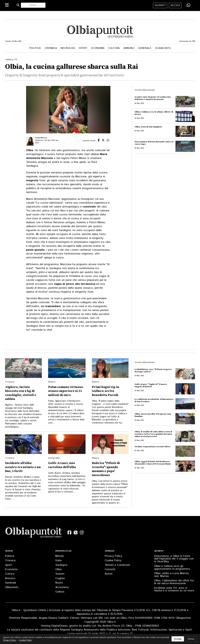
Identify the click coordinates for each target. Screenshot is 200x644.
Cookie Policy (113, 560)
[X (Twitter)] (76, 533)
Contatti (110, 569)
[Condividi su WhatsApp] (188, 5)
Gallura (60, 592)
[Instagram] (82, 533)
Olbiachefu (163, 48)
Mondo (60, 556)
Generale (145, 48)
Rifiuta (191, 639)
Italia (58, 560)
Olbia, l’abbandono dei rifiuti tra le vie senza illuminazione (174, 582)
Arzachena (62, 587)
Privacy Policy (113, 556)
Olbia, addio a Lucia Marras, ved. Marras (172, 575)
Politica (35, 48)
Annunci (129, 48)
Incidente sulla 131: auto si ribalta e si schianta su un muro (174, 589)
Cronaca (51, 48)
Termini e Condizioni (117, 565)
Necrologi (68, 48)
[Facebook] (69, 533)
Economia (98, 48)
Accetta (178, 639)
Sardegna (61, 565)
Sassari (60, 574)
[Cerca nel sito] (33, 5)
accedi (175, 5)
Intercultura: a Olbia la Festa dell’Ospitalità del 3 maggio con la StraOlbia (174, 559)
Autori (109, 574)
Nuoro (59, 583)
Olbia (58, 569)
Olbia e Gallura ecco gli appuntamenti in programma (172, 568)
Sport (83, 48)
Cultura (114, 48)
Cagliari (60, 578)
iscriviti (160, 5)
